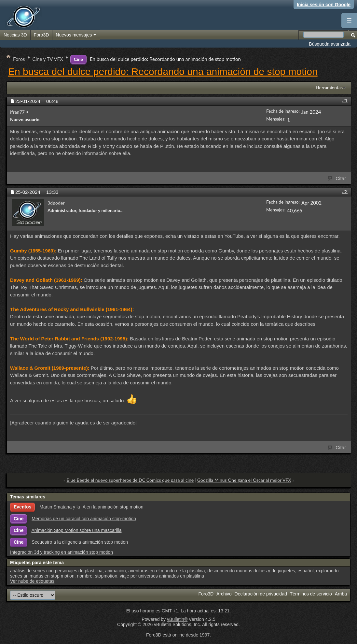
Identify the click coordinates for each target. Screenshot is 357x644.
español (305, 571)
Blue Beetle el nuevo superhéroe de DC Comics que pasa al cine (130, 480)
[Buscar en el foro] (323, 35)
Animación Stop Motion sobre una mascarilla (76, 530)
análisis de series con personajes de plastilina (56, 571)
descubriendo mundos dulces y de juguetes (251, 571)
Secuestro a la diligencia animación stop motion (80, 542)
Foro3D (41, 35)
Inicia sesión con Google (324, 5)
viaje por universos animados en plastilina (162, 576)
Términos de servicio (311, 594)
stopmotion (106, 576)
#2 (345, 191)
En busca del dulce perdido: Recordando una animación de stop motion (163, 72)
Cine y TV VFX (48, 59)
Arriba (341, 594)
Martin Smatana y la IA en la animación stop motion (91, 507)
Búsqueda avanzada (330, 44)
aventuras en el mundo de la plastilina (166, 571)
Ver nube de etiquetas (32, 581)
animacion (116, 571)
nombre (84, 576)
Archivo (224, 594)
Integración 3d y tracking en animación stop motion (62, 552)
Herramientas (329, 87)
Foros (19, 59)
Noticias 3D (15, 35)
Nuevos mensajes (76, 35)
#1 (345, 100)
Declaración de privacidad (261, 594)
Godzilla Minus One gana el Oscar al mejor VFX (244, 480)
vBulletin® (177, 619)
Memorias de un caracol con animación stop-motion (84, 519)
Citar (337, 178)
